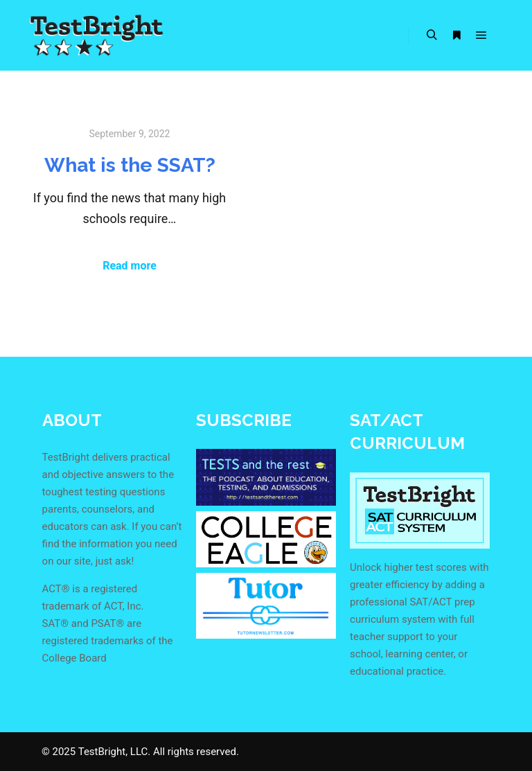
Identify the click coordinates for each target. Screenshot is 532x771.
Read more (130, 266)
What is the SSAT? (130, 165)
